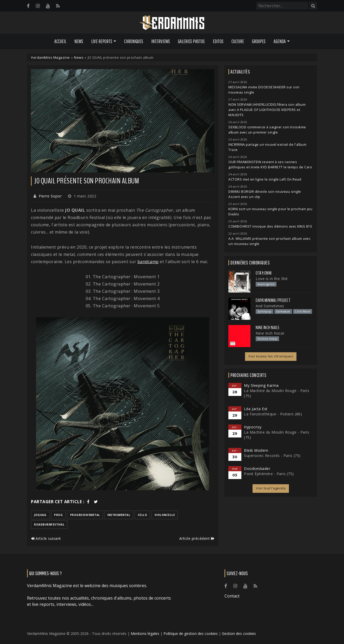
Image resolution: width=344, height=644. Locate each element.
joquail (40, 515)
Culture (238, 41)
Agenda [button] (280, 41)
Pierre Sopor (50, 196)
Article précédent (197, 538)
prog (58, 515)
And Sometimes (270, 306)
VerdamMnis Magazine (50, 57)
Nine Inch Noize (270, 333)
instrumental (119, 515)
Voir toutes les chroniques (271, 356)
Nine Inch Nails (268, 328)
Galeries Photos (191, 41)
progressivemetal (85, 515)
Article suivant (46, 538)
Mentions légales (145, 633)
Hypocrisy (253, 427)
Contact (232, 596)
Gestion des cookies (239, 633)
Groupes (259, 41)
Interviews (161, 41)
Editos (218, 41)
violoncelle (165, 515)
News (79, 41)
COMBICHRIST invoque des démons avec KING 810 (270, 226)
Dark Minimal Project (273, 300)
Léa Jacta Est (256, 409)
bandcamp (148, 262)
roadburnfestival (49, 525)
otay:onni (264, 273)
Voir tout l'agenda (271, 488)
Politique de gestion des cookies (191, 633)
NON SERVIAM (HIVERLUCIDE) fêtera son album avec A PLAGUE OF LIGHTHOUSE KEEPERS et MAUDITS (267, 110)
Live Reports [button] (102, 41)
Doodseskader (257, 469)
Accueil (60, 41)
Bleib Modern (256, 450)
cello (143, 515)
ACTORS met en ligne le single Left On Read (265, 179)
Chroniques (134, 41)
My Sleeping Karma (261, 385)
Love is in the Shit (272, 279)
